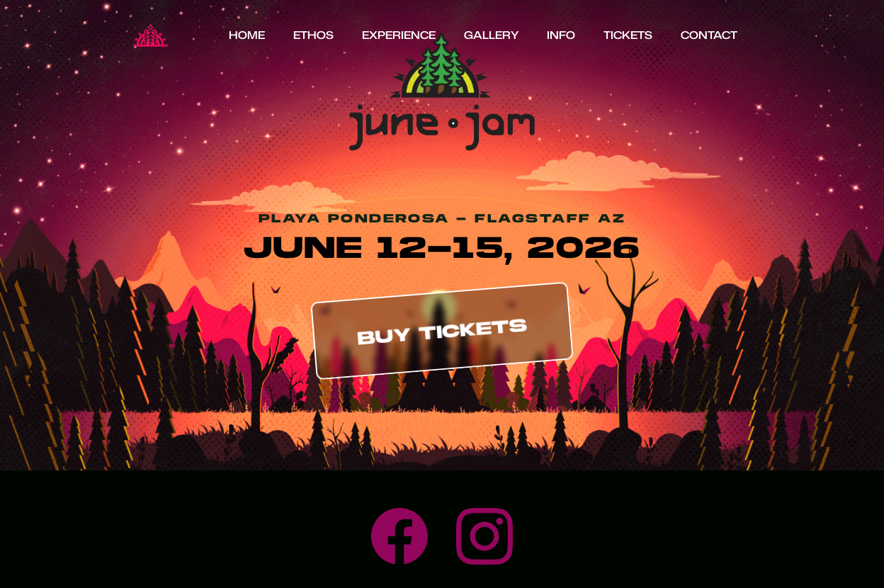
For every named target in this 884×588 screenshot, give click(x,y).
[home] (150, 35)
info (561, 35)
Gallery (491, 35)
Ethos (313, 35)
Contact (709, 35)
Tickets (628, 35)
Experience (399, 35)
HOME (247, 35)
